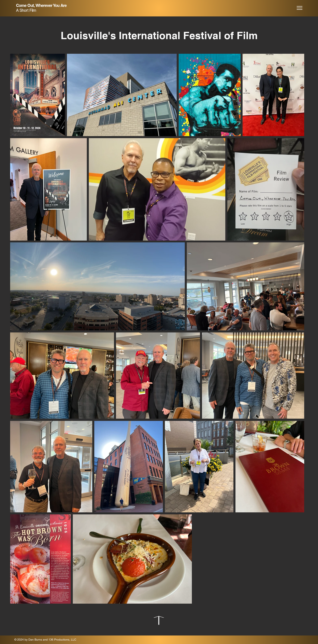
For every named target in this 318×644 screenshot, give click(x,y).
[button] (300, 8)
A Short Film (26, 10)
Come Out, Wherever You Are (41, 5)
